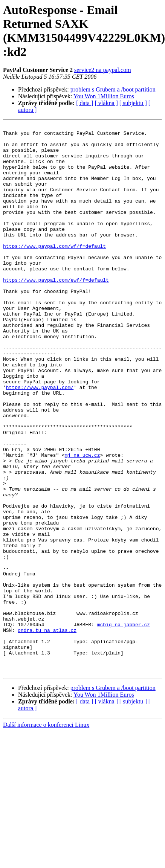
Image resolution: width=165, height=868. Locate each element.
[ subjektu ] (133, 103)
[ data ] (85, 103)
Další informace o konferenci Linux (46, 834)
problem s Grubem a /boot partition (113, 89)
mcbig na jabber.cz (124, 725)
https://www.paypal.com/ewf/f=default (56, 311)
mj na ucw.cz (82, 522)
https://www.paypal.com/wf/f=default (54, 271)
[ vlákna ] (106, 103)
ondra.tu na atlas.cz (47, 732)
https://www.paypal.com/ (40, 440)
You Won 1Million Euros (104, 96)
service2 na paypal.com (103, 70)
